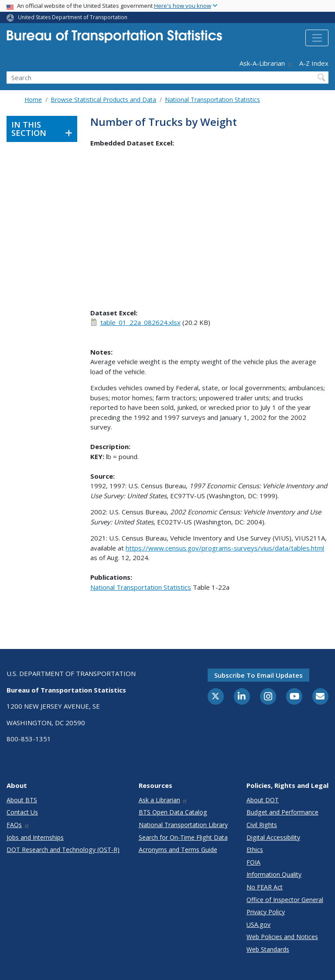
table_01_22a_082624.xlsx (140, 322)
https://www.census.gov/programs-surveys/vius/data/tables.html (225, 548)
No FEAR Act (265, 887)
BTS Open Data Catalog (173, 812)
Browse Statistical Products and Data (103, 100)
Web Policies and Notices (282, 937)
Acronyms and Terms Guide (178, 850)
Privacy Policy (266, 912)
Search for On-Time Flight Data (183, 837)
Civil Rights (262, 825)
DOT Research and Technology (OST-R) (63, 850)
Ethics (255, 850)
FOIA (253, 862)
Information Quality (274, 874)
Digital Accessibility (273, 837)
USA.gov (258, 924)
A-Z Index (314, 63)
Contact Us (22, 812)
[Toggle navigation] (317, 38)
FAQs (18, 825)
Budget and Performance (282, 812)
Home (33, 100)
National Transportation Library (183, 825)
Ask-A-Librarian (266, 63)
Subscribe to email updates (258, 675)
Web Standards (268, 949)
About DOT (263, 800)
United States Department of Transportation (73, 17)
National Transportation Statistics (212, 100)
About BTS (22, 800)
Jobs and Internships (35, 837)
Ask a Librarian (163, 800)
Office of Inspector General (285, 900)
